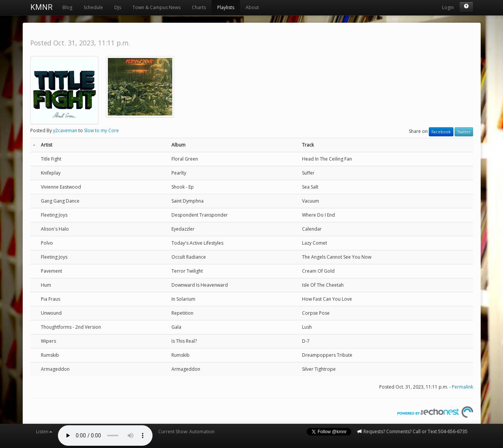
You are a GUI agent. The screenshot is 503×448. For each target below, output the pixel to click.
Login (448, 7)
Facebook (441, 132)
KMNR (41, 7)
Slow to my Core (101, 130)
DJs (118, 7)
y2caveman (65, 130)
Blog (67, 7)
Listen (44, 432)
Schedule (93, 7)
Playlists (226, 7)
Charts (199, 7)
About (252, 7)
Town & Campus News (157, 7)
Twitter (464, 132)
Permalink (463, 387)
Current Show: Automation (186, 432)
